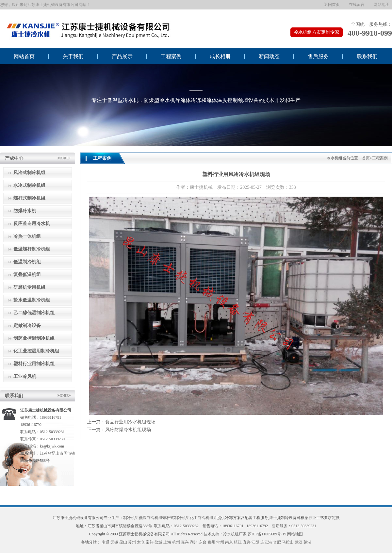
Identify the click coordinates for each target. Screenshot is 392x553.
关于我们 (73, 56)
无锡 (114, 542)
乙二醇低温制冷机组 (34, 313)
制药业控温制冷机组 (34, 338)
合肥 (277, 542)
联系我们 (367, 56)
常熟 (150, 542)
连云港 (266, 542)
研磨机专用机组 (29, 287)
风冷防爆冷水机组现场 (128, 430)
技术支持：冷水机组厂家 (225, 534)
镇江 (238, 542)
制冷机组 (131, 518)
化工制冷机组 (202, 518)
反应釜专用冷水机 (32, 224)
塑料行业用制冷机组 (34, 364)
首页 (366, 158)
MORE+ (64, 158)
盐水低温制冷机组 (32, 300)
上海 (167, 542)
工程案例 (171, 56)
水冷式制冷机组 (29, 185)
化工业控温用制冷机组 (36, 351)
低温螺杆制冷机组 (32, 249)
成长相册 (220, 56)
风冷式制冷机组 (29, 173)
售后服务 (318, 56)
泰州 (211, 542)
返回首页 (332, 5)
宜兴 (247, 542)
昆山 (123, 542)
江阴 (255, 542)
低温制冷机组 (27, 262)
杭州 (176, 542)
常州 (220, 542)
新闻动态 (269, 56)
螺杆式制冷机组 (29, 198)
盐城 (158, 542)
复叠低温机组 (27, 275)
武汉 (299, 542)
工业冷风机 (25, 376)
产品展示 (122, 56)
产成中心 (14, 158)
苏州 (132, 542)
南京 (229, 542)
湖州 (194, 542)
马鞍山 (288, 542)
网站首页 (24, 56)
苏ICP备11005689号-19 (267, 534)
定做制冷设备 (27, 325)
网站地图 (382, 5)
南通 (106, 542)
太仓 (141, 542)
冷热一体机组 (27, 236)
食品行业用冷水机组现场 (130, 422)
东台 (203, 542)
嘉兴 (185, 542)
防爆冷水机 (25, 211)
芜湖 (307, 542)
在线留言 (357, 5)
